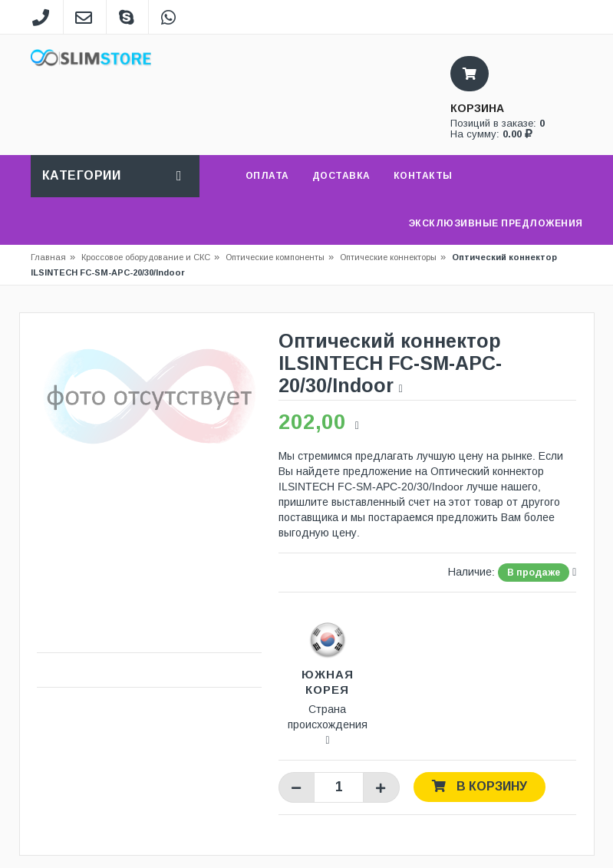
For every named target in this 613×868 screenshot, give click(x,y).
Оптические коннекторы (388, 257)
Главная (48, 257)
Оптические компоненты (275, 257)
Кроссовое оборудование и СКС (150, 257)
